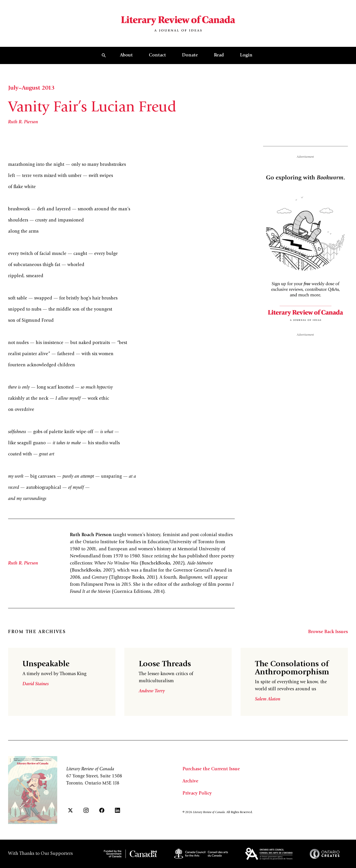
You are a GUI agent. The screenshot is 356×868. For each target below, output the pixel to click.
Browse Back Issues (328, 632)
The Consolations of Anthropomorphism (292, 669)
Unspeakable (46, 664)
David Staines (36, 684)
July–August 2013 (31, 88)
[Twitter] (70, 810)
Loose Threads (165, 664)
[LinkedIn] (117, 810)
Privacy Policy (197, 794)
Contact (157, 55)
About (126, 55)
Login (246, 55)
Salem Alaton (268, 699)
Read (219, 55)
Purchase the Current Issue (211, 769)
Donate (190, 55)
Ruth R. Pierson (23, 122)
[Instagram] (86, 810)
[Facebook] (102, 810)
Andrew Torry (152, 691)
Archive (190, 781)
